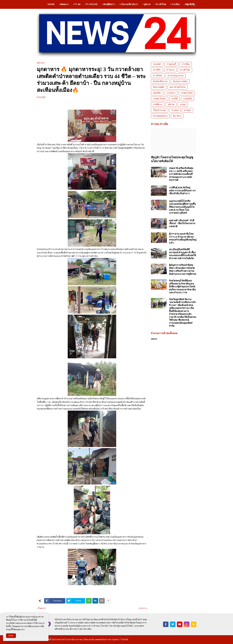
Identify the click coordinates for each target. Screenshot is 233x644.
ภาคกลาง (171, 93)
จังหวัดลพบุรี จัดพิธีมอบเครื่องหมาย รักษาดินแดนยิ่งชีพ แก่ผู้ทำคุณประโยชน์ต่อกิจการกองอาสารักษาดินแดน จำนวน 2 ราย (182, 287)
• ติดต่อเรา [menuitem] (64, 4)
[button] (188, 4)
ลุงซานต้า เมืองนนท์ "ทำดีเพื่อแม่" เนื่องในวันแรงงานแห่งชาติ (182, 223)
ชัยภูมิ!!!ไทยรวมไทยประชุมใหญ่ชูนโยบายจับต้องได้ (172, 159)
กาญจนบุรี (171, 64)
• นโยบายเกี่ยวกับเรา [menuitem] (129, 4)
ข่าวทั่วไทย (185, 70)
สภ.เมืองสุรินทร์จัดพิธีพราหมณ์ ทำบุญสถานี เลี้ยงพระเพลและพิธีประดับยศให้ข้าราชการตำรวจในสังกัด (183, 254)
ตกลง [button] (11, 636)
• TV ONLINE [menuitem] (91, 4)
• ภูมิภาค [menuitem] (146, 4)
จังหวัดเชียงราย (160, 81)
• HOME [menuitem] (51, 4)
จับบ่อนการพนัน (180, 81)
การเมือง (186, 64)
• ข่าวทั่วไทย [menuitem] (160, 4)
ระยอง (183, 104)
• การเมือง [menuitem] (175, 4)
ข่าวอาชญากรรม (176, 76)
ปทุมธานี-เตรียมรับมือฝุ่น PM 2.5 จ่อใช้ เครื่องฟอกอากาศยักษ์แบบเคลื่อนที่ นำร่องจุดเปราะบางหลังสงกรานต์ (181, 174)
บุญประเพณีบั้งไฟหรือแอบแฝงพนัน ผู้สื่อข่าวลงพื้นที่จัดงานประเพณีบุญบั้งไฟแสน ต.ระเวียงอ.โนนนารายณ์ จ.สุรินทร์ (183, 207)
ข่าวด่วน (170, 70)
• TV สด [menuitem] (77, 4)
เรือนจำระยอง (160, 110)
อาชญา (188, 110)
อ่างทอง (175, 110)
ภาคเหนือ (188, 99)
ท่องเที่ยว (157, 93)
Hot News (177, 116)
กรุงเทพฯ (157, 64)
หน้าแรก (41, 63)
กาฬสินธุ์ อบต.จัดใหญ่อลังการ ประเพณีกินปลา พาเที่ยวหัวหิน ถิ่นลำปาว (182, 191)
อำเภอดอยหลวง (160, 116)
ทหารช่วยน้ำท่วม (178, 87)
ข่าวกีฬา (157, 70)
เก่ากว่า (142, 608)
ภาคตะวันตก (187, 93)
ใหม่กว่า (42, 608)
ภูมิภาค (171, 104)
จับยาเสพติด (159, 87)
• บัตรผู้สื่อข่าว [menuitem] (108, 4)
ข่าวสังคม (158, 76)
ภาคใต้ (175, 99)
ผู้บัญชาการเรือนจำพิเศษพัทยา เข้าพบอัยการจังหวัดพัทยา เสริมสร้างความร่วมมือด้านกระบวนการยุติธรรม (183, 270)
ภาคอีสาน (158, 104)
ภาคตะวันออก (159, 99)
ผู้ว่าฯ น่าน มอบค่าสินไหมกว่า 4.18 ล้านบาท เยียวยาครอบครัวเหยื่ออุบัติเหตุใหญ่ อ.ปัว (183, 238)
